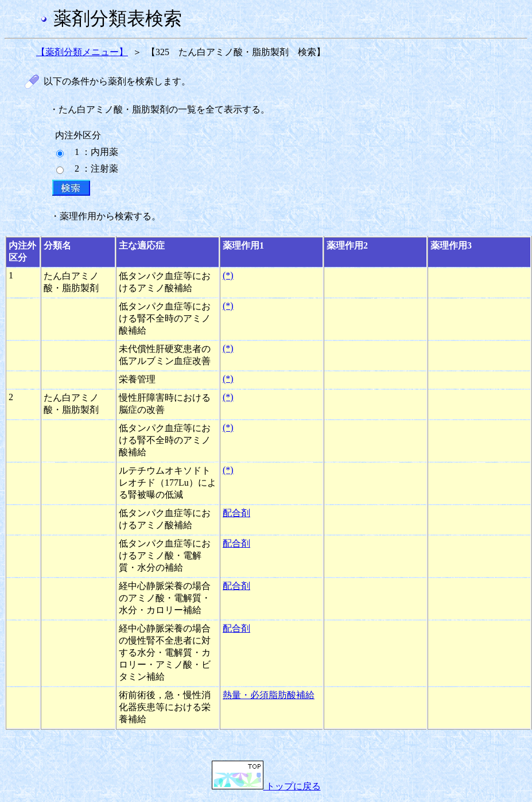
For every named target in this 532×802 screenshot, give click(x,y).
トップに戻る (266, 786)
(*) (228, 275)
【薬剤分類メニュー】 (82, 52)
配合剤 (236, 513)
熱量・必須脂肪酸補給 (269, 695)
